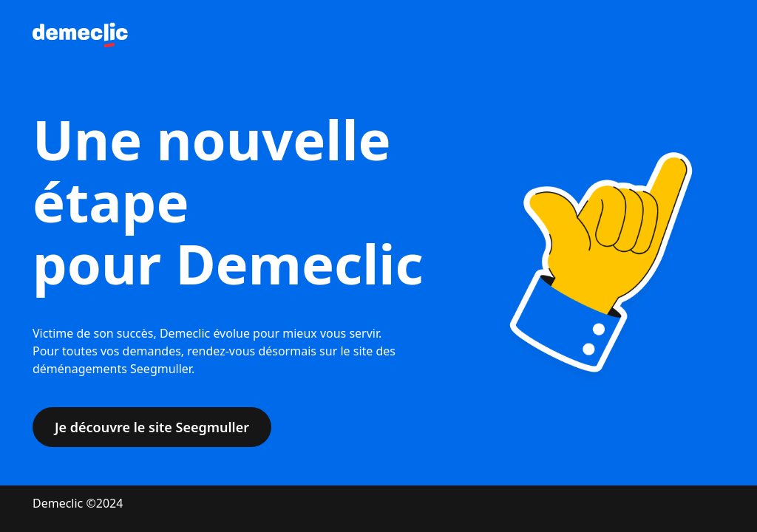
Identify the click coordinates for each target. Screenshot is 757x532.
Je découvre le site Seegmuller (152, 427)
